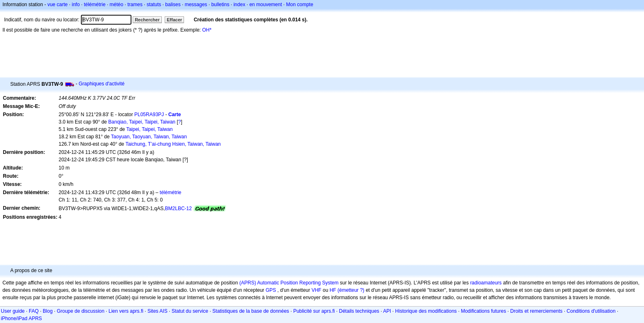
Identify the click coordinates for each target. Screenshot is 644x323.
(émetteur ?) (351, 290)
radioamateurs (486, 283)
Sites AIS (158, 311)
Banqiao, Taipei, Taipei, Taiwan (142, 122)
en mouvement (266, 5)
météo (116, 5)
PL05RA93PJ (149, 115)
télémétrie (95, 5)
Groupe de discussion (80, 311)
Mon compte (300, 5)
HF (333, 290)
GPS (271, 290)
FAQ (34, 311)
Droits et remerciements (536, 311)
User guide (13, 311)
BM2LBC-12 (178, 208)
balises (173, 5)
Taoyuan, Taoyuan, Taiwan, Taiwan (149, 137)
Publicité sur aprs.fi (314, 311)
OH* (207, 30)
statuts (154, 5)
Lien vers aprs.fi (126, 311)
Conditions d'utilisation (591, 311)
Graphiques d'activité (102, 84)
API (387, 311)
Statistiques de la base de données (251, 311)
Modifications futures (483, 311)
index (239, 5)
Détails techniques (359, 311)
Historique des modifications (426, 311)
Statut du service (190, 311)
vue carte (57, 5)
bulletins (220, 5)
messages (196, 5)
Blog (48, 311)
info (76, 5)
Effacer (174, 20)
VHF (316, 290)
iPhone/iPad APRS (21, 318)
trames (135, 5)
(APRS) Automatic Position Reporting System (289, 283)
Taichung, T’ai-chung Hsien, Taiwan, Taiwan (173, 144)
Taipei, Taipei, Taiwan (149, 129)
